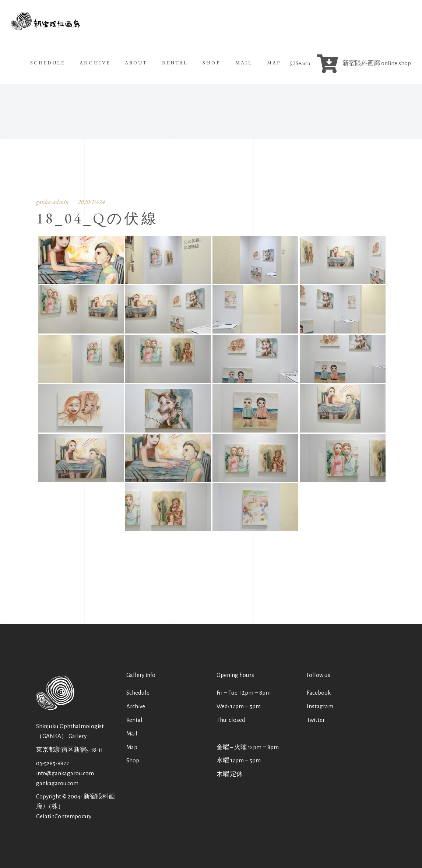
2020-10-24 (91, 202)
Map (132, 747)
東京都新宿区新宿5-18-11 (69, 750)
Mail (132, 733)
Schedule (138, 693)
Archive (136, 706)
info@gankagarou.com (65, 773)
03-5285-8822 (53, 763)
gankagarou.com (57, 783)
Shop (133, 760)
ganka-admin (52, 202)
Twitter (316, 720)
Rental (134, 720)
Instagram (320, 706)
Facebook (319, 693)
